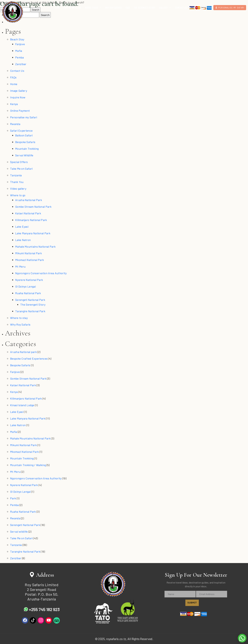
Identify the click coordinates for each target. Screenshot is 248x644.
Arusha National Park (29, 200)
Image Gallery (19, 91)
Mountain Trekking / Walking (28, 465)
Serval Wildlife (24, 155)
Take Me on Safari (21, 169)
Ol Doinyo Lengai (25, 286)
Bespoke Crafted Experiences (29, 359)
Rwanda (15, 124)
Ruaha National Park (28, 293)
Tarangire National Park (30, 311)
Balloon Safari (24, 135)
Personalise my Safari (24, 117)
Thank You (17, 182)
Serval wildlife (19, 532)
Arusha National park (23, 352)
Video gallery (18, 189)
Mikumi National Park (28, 253)
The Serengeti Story (33, 304)
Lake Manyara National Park (33, 233)
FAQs (13, 77)
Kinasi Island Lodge (22, 405)
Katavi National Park (28, 213)
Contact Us (17, 71)
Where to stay (19, 318)
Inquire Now (18, 97)
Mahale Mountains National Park (35, 247)
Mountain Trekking (27, 149)
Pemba (20, 57)
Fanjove (20, 44)
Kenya (14, 104)
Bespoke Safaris (25, 142)
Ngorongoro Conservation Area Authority (41, 273)
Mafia (19, 51)
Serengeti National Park (30, 300)
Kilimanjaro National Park (31, 220)
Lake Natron (23, 240)
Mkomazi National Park (29, 260)
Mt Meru (20, 266)
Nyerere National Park (29, 280)
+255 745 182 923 (42, 609)
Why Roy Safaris (20, 324)
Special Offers (19, 162)
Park (13, 498)
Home (14, 84)
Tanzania (16, 175)
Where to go (18, 195)
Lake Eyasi (22, 227)
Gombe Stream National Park (33, 207)
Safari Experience (21, 131)
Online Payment (20, 111)
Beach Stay (17, 39)
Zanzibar (21, 64)
